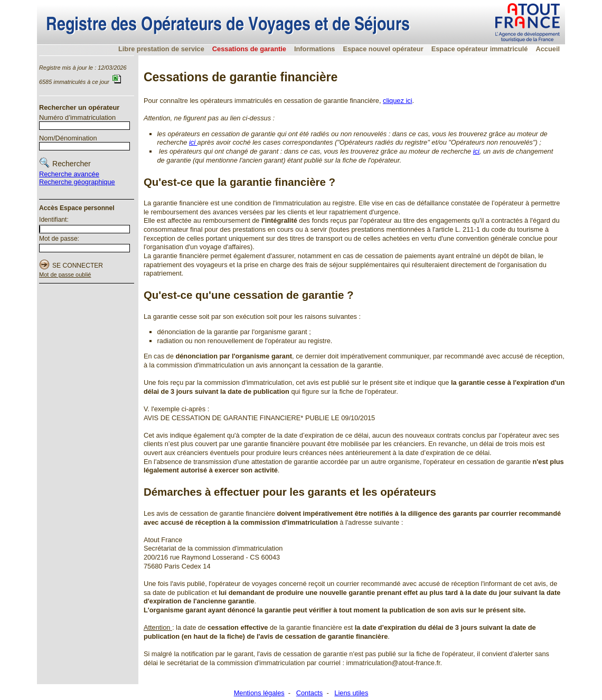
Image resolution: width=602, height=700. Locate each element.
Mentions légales (259, 693)
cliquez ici (397, 101)
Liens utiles (351, 693)
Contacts (310, 693)
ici (193, 142)
